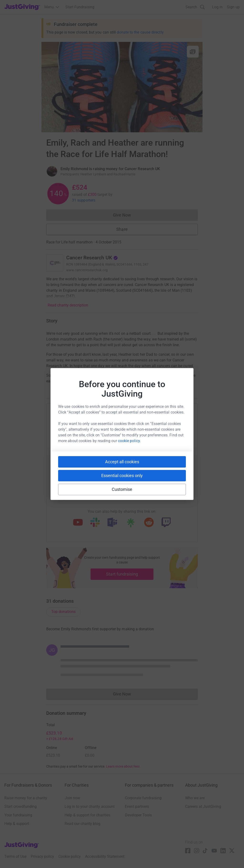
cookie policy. (129, 441)
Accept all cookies (122, 462)
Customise (122, 489)
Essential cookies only (122, 476)
